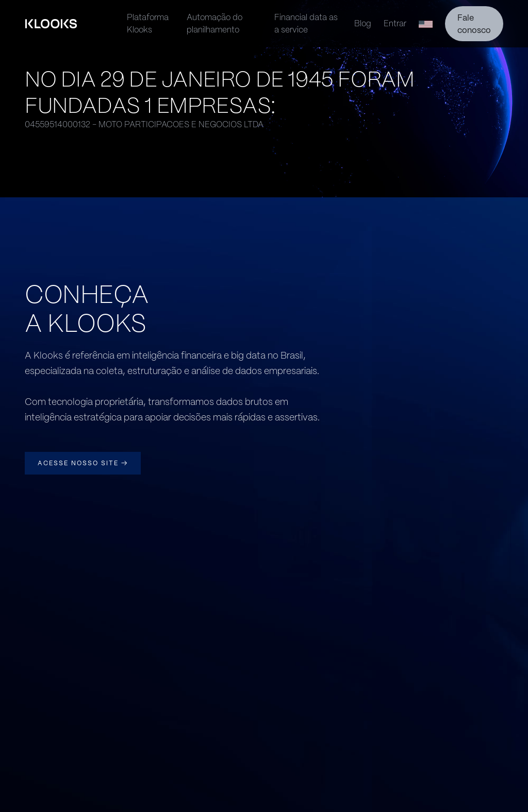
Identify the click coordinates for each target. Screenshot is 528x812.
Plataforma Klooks (148, 23)
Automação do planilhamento (214, 23)
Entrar (395, 23)
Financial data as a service (306, 23)
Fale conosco (474, 24)
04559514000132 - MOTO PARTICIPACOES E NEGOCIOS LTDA (144, 124)
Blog (363, 23)
